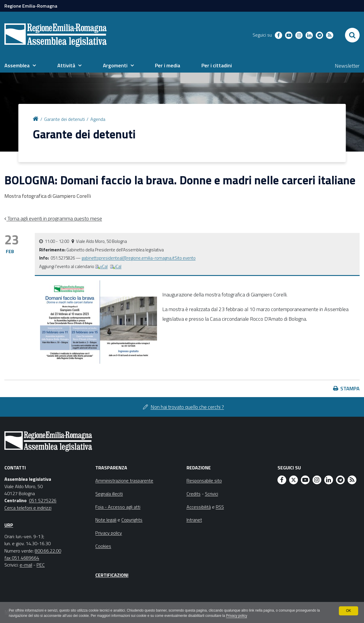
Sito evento (185, 258)
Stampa (350, 388)
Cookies (103, 546)
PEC (41, 565)
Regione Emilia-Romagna (31, 6)
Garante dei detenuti (64, 119)
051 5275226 (43, 500)
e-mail (26, 565)
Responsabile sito (204, 480)
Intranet (194, 520)
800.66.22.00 (48, 551)
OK (348, 611)
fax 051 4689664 (22, 558)
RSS (220, 507)
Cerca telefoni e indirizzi (28, 508)
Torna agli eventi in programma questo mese (54, 218)
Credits (194, 494)
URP (9, 525)
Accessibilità (199, 507)
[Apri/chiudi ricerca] (352, 35)
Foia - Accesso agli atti (118, 507)
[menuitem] (20, 66)
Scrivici (212, 494)
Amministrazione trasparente (124, 480)
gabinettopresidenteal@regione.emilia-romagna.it (128, 258)
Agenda (98, 119)
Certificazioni (112, 575)
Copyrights (132, 520)
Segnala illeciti (109, 494)
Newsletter (347, 66)
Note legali (106, 520)
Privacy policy (239, 616)
